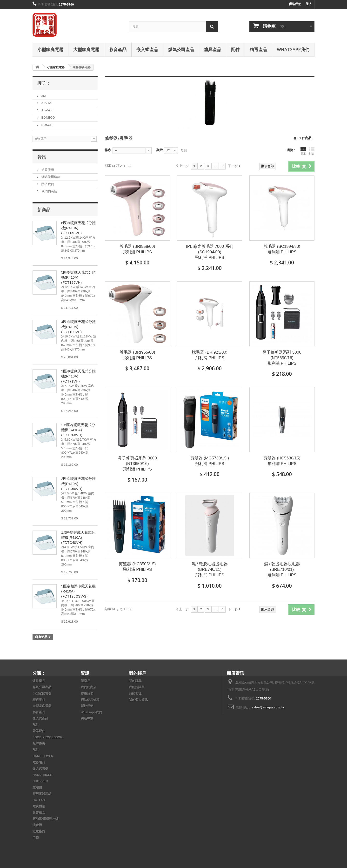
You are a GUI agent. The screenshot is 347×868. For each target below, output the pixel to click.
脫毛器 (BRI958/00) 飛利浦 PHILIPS (137, 249)
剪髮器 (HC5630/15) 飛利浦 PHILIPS (282, 461)
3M (43, 96)
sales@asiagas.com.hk (268, 707)
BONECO (48, 118)
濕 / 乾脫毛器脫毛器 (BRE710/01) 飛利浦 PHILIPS (282, 569)
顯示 (160, 150)
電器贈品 (39, 762)
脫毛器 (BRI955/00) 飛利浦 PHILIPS (137, 355)
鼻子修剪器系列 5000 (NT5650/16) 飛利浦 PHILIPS (282, 358)
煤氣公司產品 (181, 49)
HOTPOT (39, 800)
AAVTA (46, 103)
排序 (108, 150)
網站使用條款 (50, 177)
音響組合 (39, 812)
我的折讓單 (137, 687)
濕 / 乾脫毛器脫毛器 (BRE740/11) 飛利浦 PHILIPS (210, 569)
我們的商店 (49, 191)
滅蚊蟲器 (39, 831)
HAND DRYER (43, 756)
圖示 (303, 151)
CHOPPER (40, 781)
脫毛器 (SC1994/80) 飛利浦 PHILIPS (282, 249)
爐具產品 (213, 49)
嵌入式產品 (147, 49)
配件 (235, 49)
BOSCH (47, 125)
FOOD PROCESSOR (47, 737)
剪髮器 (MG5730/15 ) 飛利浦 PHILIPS (210, 461)
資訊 (42, 157)
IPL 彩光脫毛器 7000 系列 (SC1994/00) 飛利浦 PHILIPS (210, 252)
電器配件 (39, 731)
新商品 (44, 209)
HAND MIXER (42, 775)
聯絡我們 (295, 4)
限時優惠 (39, 744)
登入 (309, 4)
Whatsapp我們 (293, 49)
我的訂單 (135, 681)
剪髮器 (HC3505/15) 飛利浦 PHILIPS (137, 567)
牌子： (44, 83)
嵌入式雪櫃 (40, 769)
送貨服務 (47, 170)
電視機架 (39, 806)
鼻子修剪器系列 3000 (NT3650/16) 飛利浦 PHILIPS (137, 464)
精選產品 (258, 49)
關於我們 (47, 184)
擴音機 (37, 825)
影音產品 (118, 49)
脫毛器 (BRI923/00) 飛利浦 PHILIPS (210, 355)
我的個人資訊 (138, 700)
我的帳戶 (138, 673)
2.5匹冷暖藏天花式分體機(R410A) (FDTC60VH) (78, 430)
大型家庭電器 (86, 49)
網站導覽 (87, 718)
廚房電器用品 (42, 794)
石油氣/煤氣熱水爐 (46, 819)
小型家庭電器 (50, 49)
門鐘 (36, 838)
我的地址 (135, 693)
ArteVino (47, 110)
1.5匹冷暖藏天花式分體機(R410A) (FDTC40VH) (78, 537)
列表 (312, 151)
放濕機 (37, 787)
